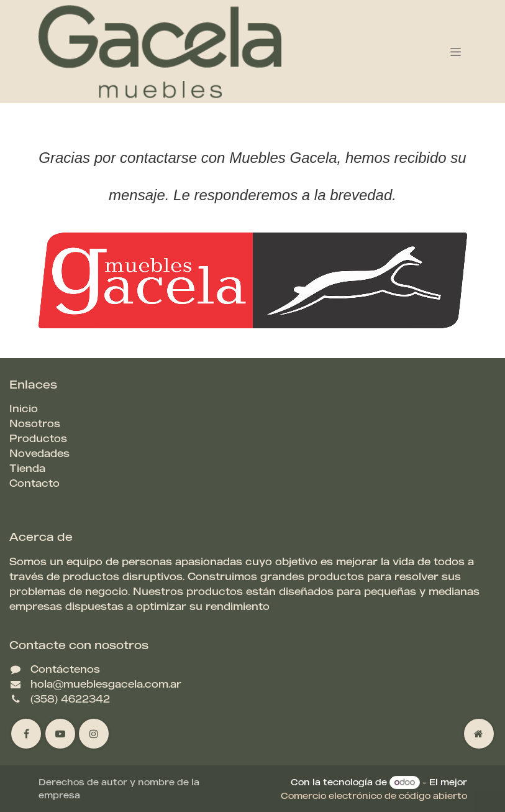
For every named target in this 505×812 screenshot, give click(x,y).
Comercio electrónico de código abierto (374, 796)
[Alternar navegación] (456, 52)
